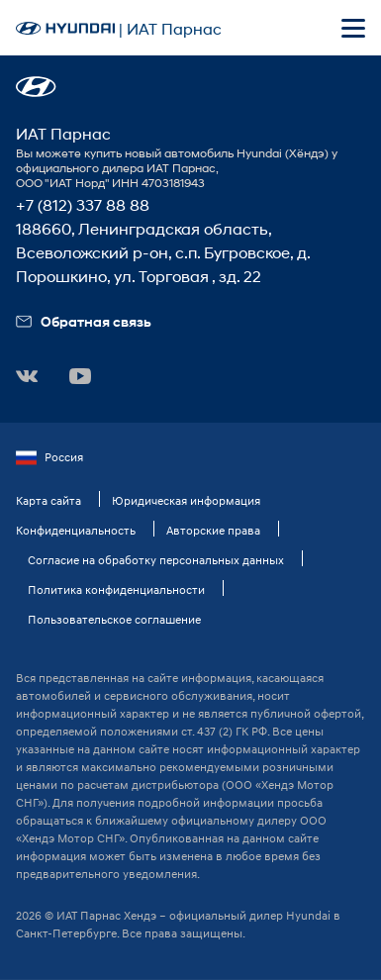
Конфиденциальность (76, 530)
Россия (49, 457)
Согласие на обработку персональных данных (156, 560)
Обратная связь (84, 321)
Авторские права (213, 530)
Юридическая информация (186, 500)
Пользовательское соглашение (114, 619)
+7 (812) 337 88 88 (83, 204)
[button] (36, 87)
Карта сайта (48, 500)
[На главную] (65, 28)
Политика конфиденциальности (116, 589)
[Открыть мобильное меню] (353, 28)
